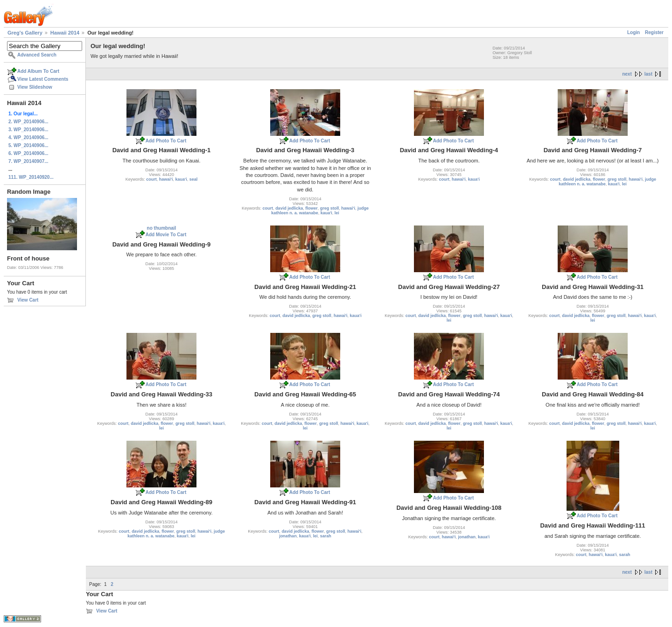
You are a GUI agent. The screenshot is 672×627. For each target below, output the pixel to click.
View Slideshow (35, 87)
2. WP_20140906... (28, 122)
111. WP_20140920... (31, 177)
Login (633, 32)
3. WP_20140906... (28, 130)
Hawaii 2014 (65, 33)
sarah (326, 536)
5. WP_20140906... (28, 145)
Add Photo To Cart (166, 141)
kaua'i (181, 179)
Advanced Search (37, 55)
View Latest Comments (43, 79)
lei (337, 213)
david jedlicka (289, 208)
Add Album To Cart (38, 71)
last (648, 74)
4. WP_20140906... (28, 137)
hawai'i (166, 179)
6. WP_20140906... (28, 153)
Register (654, 32)
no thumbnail (162, 228)
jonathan (288, 536)
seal (194, 179)
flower (311, 208)
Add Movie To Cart (166, 235)
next (627, 74)
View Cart (28, 300)
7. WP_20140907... (28, 161)
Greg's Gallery (25, 33)
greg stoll (330, 208)
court (151, 179)
